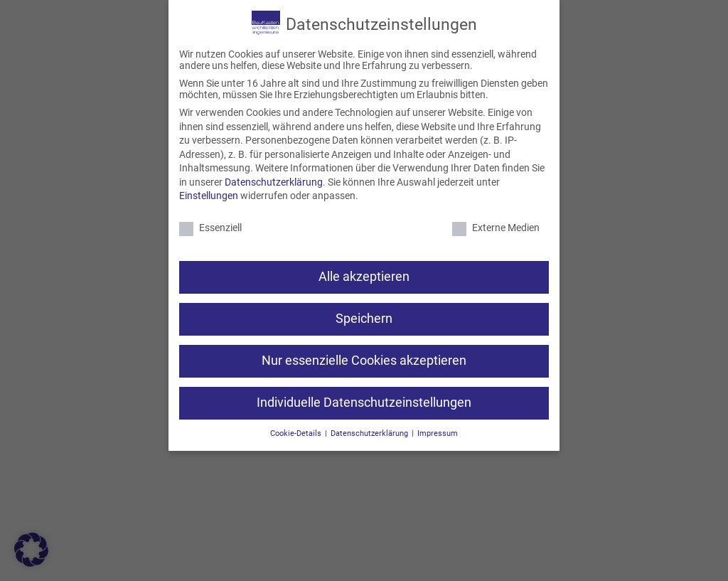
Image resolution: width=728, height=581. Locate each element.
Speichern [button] (364, 319)
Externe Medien (496, 228)
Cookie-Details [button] (297, 433)
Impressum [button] (438, 433)
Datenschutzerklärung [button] (370, 433)
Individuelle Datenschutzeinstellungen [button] (364, 403)
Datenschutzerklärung (274, 182)
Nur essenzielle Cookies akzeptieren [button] (364, 361)
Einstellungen (209, 196)
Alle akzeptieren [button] (364, 277)
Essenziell (210, 228)
